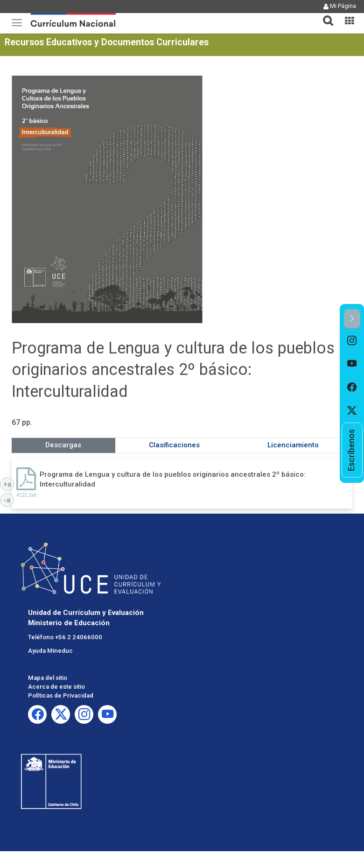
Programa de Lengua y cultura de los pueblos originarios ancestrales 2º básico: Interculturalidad (173, 479)
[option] (352, 341)
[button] (324, 15)
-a (9, 500)
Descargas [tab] (63, 445)
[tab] (324, 15)
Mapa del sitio (48, 678)
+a (9, 484)
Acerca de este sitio (56, 687)
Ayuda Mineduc (50, 651)
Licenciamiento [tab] (293, 445)
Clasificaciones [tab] (174, 445)
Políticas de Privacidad (61, 695)
